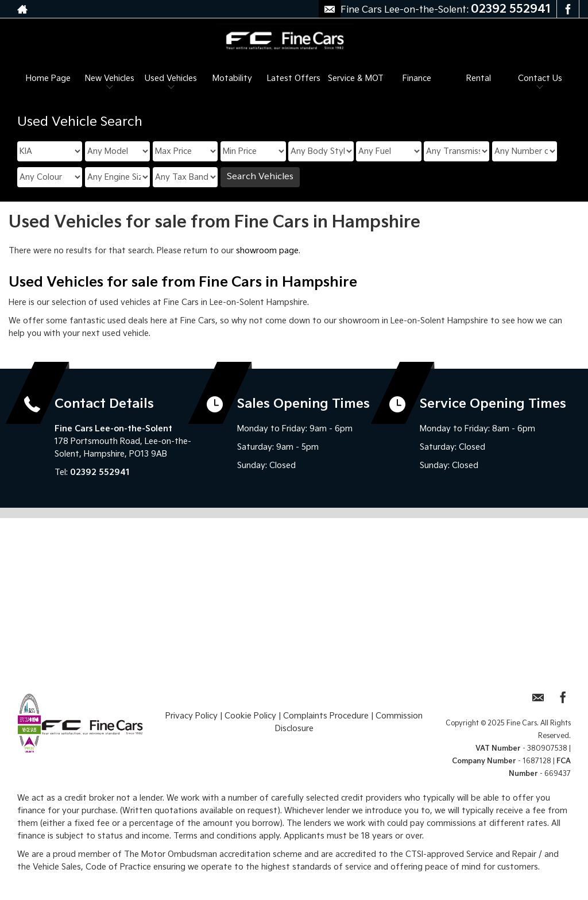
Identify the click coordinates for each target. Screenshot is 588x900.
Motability (232, 78)
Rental (479, 78)
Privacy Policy (192, 716)
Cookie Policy (250, 716)
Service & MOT (356, 78)
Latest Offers (294, 78)
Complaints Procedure (326, 716)
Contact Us (540, 78)
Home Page (48, 78)
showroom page (267, 251)
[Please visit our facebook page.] (568, 9)
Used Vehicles (171, 78)
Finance (417, 78)
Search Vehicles (260, 177)
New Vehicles (110, 78)
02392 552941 (511, 9)
